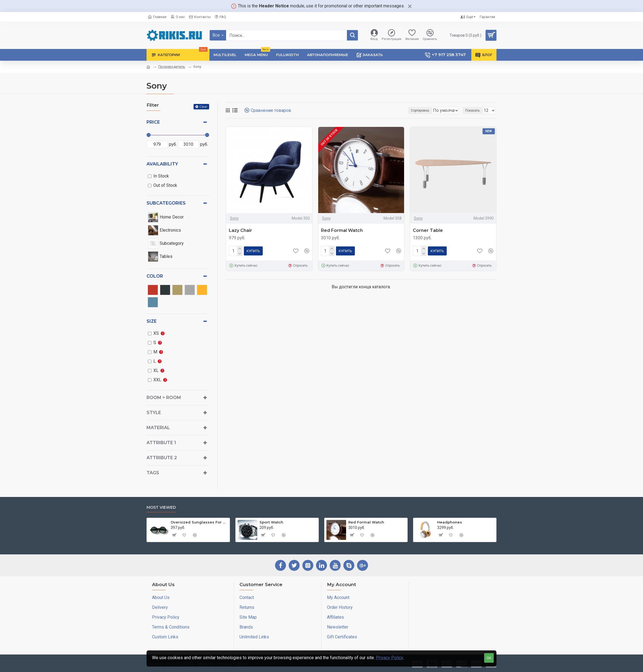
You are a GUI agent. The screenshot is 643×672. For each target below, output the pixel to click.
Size (152, 321)
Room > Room (164, 398)
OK (489, 658)
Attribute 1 (161, 443)
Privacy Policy (390, 658)
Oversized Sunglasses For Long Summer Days (199, 522)
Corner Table (428, 230)
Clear (203, 107)
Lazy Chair (240, 230)
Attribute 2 (162, 458)
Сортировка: (396, 110)
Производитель (172, 67)
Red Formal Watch (342, 230)
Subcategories (166, 203)
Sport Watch (271, 522)
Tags (153, 473)
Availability (162, 164)
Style (154, 413)
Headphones (450, 522)
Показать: (474, 110)
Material (158, 428)
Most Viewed (161, 507)
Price (153, 122)
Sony (234, 218)
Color (155, 276)
